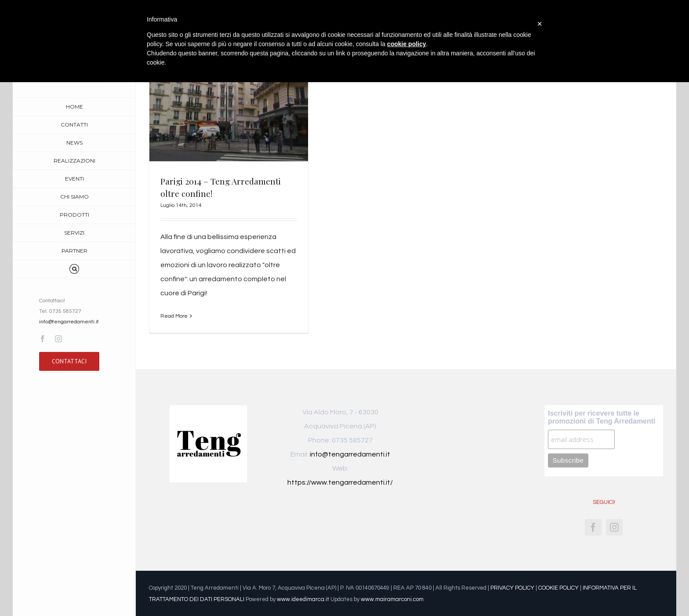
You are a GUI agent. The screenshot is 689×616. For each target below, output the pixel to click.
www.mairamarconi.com (392, 599)
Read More (174, 316)
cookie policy (407, 44)
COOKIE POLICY (558, 588)
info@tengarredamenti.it (69, 322)
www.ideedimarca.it (303, 599)
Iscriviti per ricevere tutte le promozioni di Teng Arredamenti (602, 417)
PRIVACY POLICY (512, 588)
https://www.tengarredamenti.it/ (340, 482)
